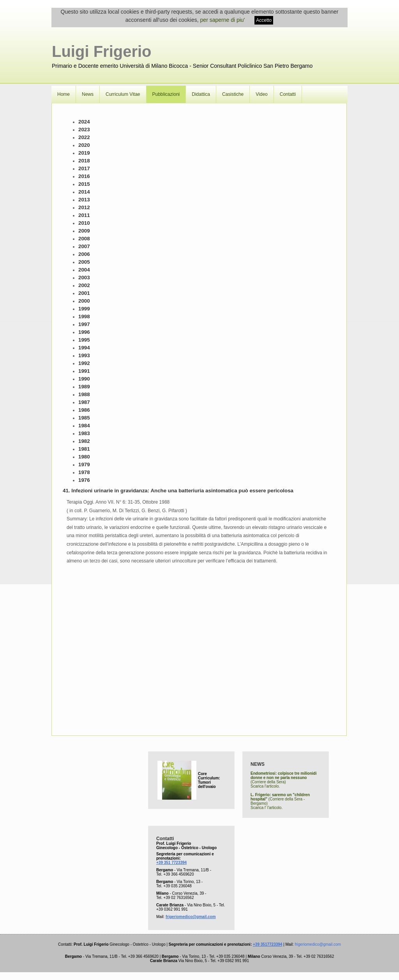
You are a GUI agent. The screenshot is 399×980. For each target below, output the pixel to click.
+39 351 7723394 (171, 863)
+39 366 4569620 (178, 874)
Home (64, 94)
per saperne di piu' (223, 20)
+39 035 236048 (177, 886)
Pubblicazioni (166, 94)
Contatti (288, 94)
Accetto (264, 20)
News (88, 94)
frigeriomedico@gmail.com (191, 917)
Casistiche (233, 94)
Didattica (201, 94)
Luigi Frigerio (102, 51)
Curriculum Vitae (123, 94)
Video (261, 94)
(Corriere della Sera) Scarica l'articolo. (283, 780)
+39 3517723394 (267, 944)
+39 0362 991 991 (172, 909)
